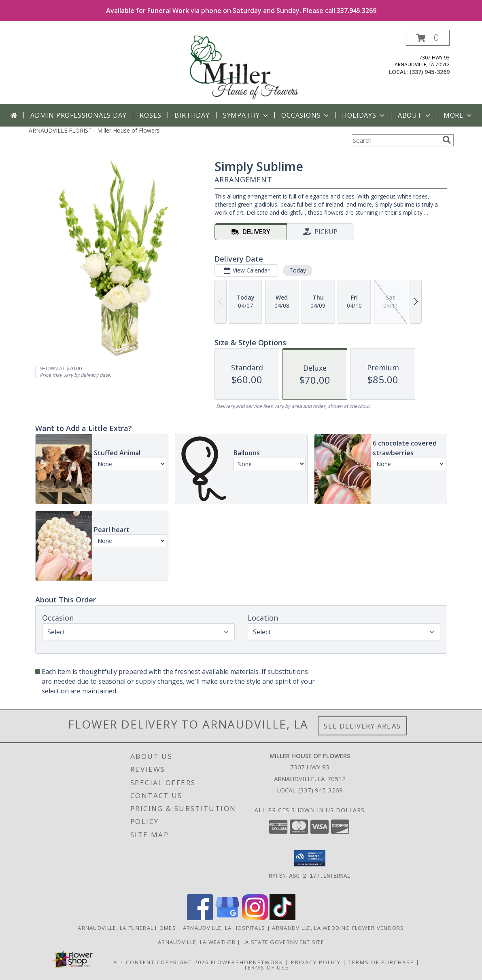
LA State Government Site (283, 942)
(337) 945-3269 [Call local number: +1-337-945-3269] (430, 72)
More (458, 115)
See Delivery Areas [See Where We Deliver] (362, 726)
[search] (447, 140)
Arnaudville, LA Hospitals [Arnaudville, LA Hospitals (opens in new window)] (224, 928)
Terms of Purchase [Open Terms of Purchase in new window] (381, 962)
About (415, 115)
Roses (150, 115)
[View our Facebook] (200, 918)
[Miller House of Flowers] (242, 67)
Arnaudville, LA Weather (197, 942)
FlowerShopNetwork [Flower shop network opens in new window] (247, 962)
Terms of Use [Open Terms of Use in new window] (266, 967)
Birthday (192, 115)
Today (297, 270)
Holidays (364, 115)
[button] (428, 38)
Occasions (306, 115)
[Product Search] (395, 140)
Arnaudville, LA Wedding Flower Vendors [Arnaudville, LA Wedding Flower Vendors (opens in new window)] (338, 928)
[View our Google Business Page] (227, 918)
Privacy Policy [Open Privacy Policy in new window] (316, 962)
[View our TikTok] (282, 918)
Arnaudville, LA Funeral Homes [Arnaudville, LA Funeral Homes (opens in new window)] (127, 928)
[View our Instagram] (255, 918)
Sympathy (246, 115)
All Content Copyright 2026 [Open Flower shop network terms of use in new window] (161, 962)
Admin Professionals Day (78, 115)
